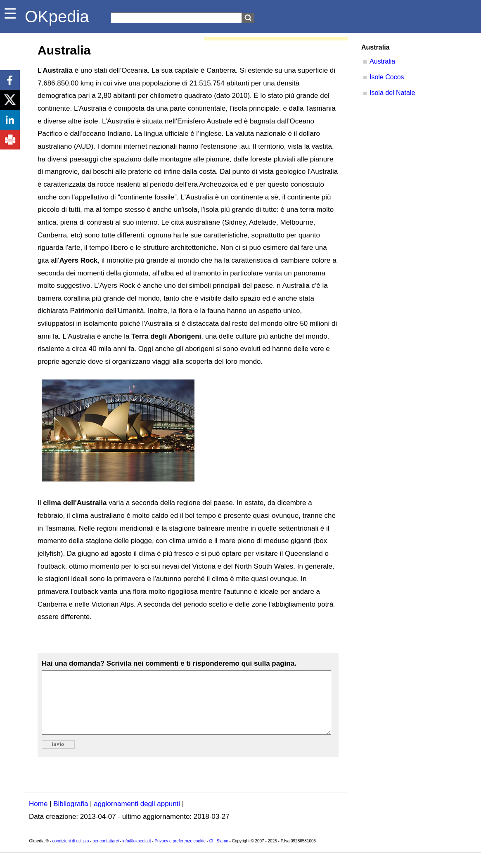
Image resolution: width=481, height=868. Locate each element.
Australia (382, 61)
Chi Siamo (219, 853)
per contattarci (105, 853)
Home (38, 816)
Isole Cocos (387, 77)
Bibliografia (71, 816)
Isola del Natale (392, 93)
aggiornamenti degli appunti (137, 816)
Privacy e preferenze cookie (180, 853)
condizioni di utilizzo (71, 853)
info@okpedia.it (136, 853)
